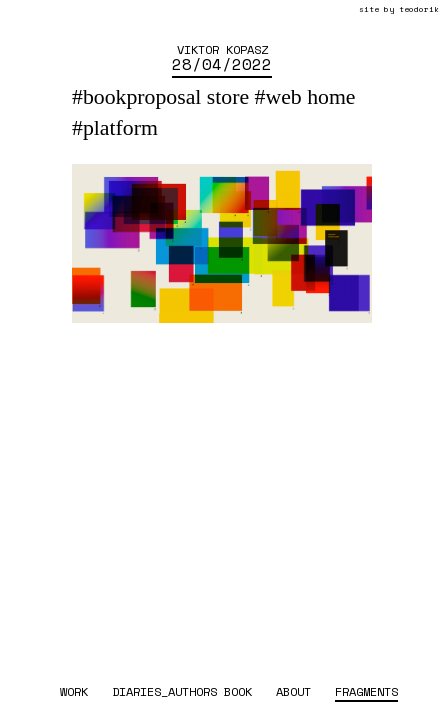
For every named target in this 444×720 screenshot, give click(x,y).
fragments (366, 691)
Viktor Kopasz (222, 49)
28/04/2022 (222, 64)
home (331, 97)
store (228, 97)
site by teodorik (399, 9)
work (74, 691)
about (293, 691)
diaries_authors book (182, 691)
